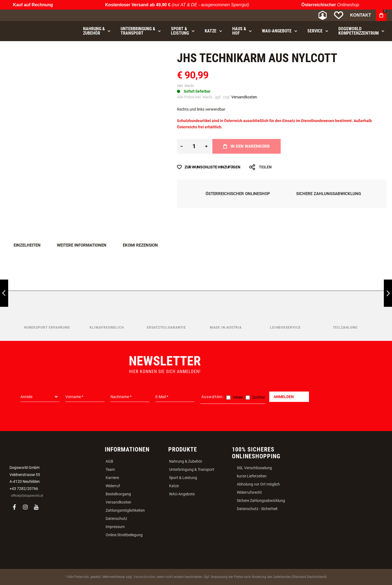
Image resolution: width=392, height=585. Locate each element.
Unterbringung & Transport (192, 469)
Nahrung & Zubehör (186, 461)
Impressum (115, 527)
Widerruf (113, 486)
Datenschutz (116, 519)
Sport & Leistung (183, 478)
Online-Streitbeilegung (124, 535)
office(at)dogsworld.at (27, 496)
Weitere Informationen (82, 245)
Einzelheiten (27, 245)
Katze (174, 486)
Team (110, 469)
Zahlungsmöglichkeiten (125, 510)
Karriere (112, 478)
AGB (109, 461)
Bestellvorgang (118, 494)
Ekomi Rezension (140, 245)
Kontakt (361, 15)
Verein (238, 397)
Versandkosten (118, 502)
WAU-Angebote (182, 494)
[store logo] (34, 15)
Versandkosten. (245, 97)
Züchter (259, 397)
